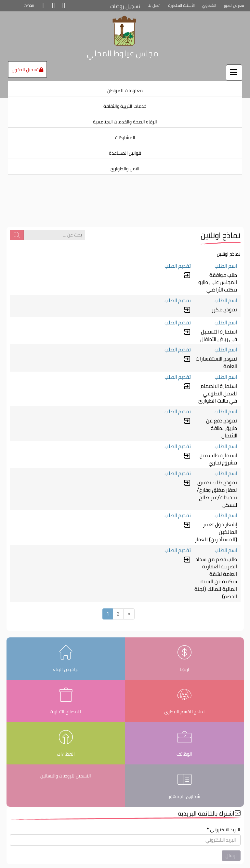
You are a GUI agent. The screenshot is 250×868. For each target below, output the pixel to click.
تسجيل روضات (125, 6)
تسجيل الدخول (28, 70)
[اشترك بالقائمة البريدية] (125, 810)
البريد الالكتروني (224, 800)
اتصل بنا (154, 5)
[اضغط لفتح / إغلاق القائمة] (234, 73)
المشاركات (125, 137)
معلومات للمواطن (125, 91)
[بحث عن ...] (54, 205)
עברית (29, 5)
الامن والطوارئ (125, 169)
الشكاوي (209, 5)
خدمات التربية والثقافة (125, 106)
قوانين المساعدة (125, 153)
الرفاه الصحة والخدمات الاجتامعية (125, 122)
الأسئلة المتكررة (181, 5)
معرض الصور (234, 5)
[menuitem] (125, 89)
